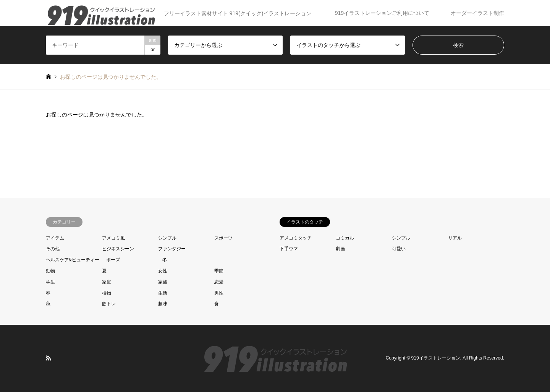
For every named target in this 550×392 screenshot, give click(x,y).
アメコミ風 (113, 238)
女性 (163, 271)
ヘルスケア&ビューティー (73, 260)
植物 (107, 293)
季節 (219, 271)
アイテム (55, 238)
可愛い (399, 249)
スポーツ (223, 238)
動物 (50, 271)
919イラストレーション (436, 358)
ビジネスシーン (118, 249)
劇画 (340, 249)
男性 (219, 293)
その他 (53, 249)
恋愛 (219, 282)
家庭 (107, 282)
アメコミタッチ (296, 238)
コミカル (345, 238)
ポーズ (113, 260)
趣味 (163, 304)
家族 (163, 282)
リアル (455, 238)
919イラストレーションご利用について (382, 13)
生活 (163, 293)
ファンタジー (172, 249)
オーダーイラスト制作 (477, 13)
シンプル (167, 238)
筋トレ (109, 304)
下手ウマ (289, 249)
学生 (50, 282)
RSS (49, 358)
